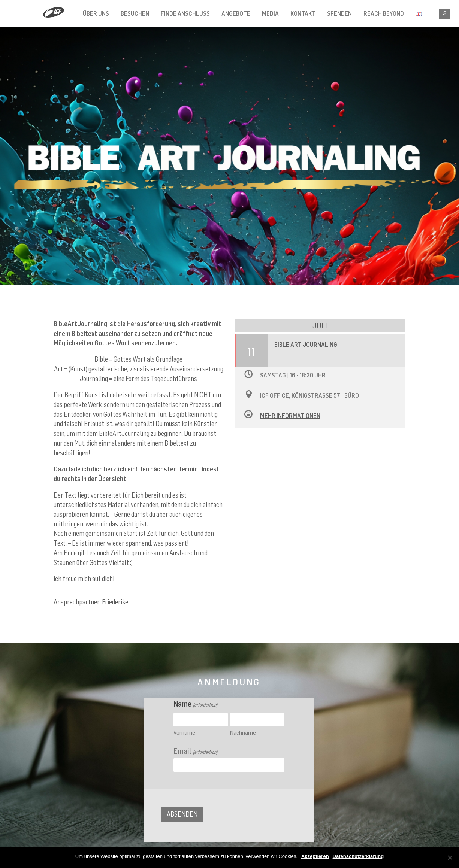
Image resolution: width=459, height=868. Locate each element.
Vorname (184, 732)
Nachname (243, 732)
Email (195, 751)
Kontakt (303, 13)
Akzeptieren (315, 856)
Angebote (236, 13)
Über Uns (96, 13)
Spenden (339, 13)
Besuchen (135, 13)
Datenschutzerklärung (358, 856)
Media (270, 13)
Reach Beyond (384, 13)
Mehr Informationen (290, 416)
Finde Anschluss (185, 13)
